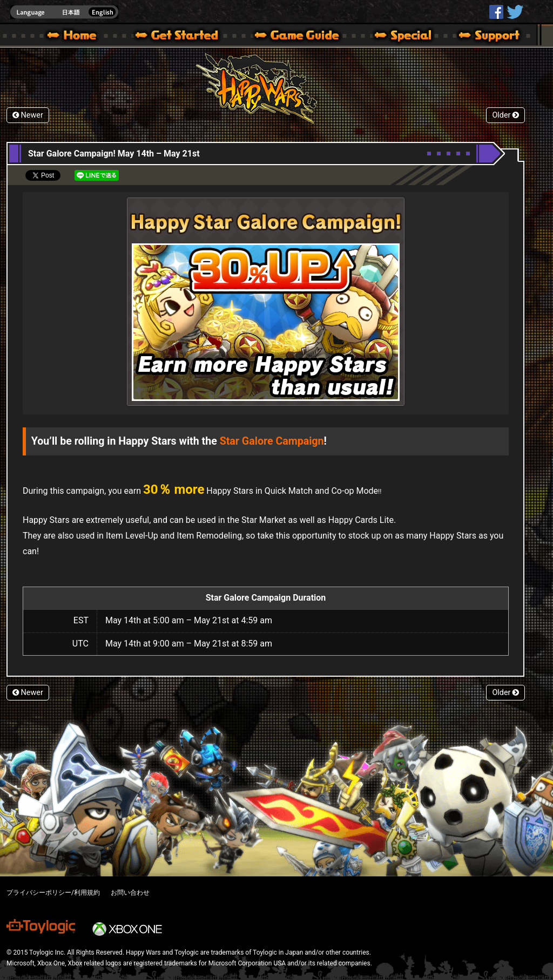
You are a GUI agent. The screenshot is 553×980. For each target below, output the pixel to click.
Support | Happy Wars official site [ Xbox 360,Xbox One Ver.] (480, 37)
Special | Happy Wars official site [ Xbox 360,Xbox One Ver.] (399, 37)
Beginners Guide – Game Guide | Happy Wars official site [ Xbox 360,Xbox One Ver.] (305, 37)
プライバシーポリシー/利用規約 (53, 893)
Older (505, 115)
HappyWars (496, 12)
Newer (28, 115)
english (64, 12)
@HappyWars (515, 12)
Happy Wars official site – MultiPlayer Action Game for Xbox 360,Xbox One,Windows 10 (74, 37)
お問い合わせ (130, 893)
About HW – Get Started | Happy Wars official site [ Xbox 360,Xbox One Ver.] (186, 37)
